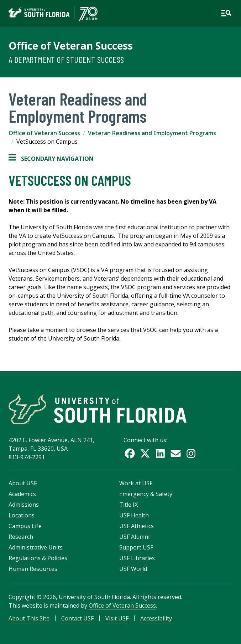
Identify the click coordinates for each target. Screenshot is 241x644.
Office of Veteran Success (71, 46)
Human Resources (33, 569)
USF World (133, 569)
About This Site (29, 618)
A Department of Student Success (66, 59)
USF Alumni (134, 537)
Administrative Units (36, 547)
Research (21, 537)
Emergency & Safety (146, 494)
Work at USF (136, 483)
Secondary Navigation (51, 159)
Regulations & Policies (38, 558)
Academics (22, 494)
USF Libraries (137, 558)
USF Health (134, 515)
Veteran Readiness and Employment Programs (152, 133)
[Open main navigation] (226, 13)
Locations (22, 515)
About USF (23, 483)
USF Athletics (137, 526)
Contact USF (77, 618)
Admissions (24, 505)
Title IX (129, 505)
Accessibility (156, 618)
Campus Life (25, 526)
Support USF (136, 547)
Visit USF (117, 618)
